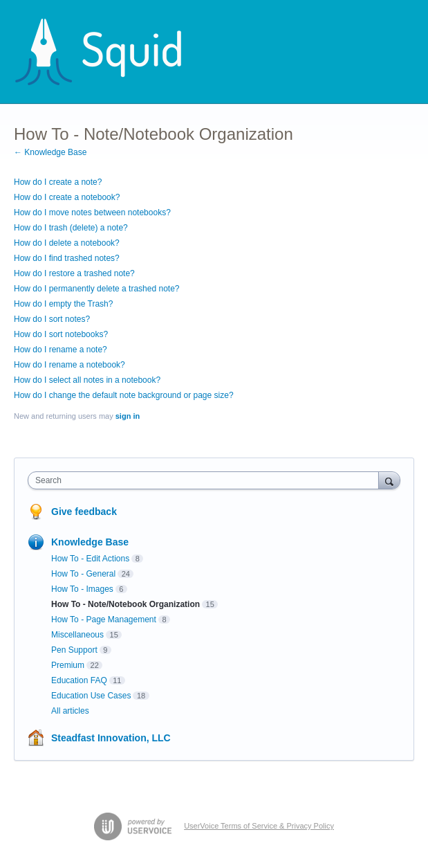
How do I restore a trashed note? (74, 273)
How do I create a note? (58, 182)
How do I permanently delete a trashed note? (96, 289)
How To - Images (82, 589)
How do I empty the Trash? (63, 304)
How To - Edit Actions (90, 559)
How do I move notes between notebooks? (92, 213)
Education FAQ (79, 680)
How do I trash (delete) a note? (71, 228)
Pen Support (74, 650)
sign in (128, 416)
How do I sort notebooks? (61, 334)
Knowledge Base (90, 542)
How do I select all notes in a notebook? (87, 380)
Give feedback (84, 512)
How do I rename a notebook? (69, 365)
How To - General (83, 574)
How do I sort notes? (52, 319)
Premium (68, 665)
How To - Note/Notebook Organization (125, 604)
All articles (70, 711)
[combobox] (206, 480)
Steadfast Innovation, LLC (111, 738)
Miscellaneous (77, 635)
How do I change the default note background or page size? (124, 395)
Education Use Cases (91, 696)
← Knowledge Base (50, 152)
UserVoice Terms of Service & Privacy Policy (259, 826)
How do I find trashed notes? (67, 258)
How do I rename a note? (61, 350)
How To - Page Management (104, 620)
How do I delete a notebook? (67, 243)
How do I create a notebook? (67, 197)
